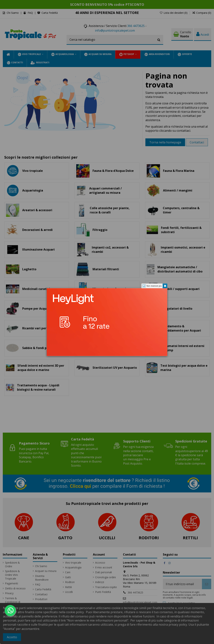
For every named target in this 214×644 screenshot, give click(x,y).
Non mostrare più (154, 286)
